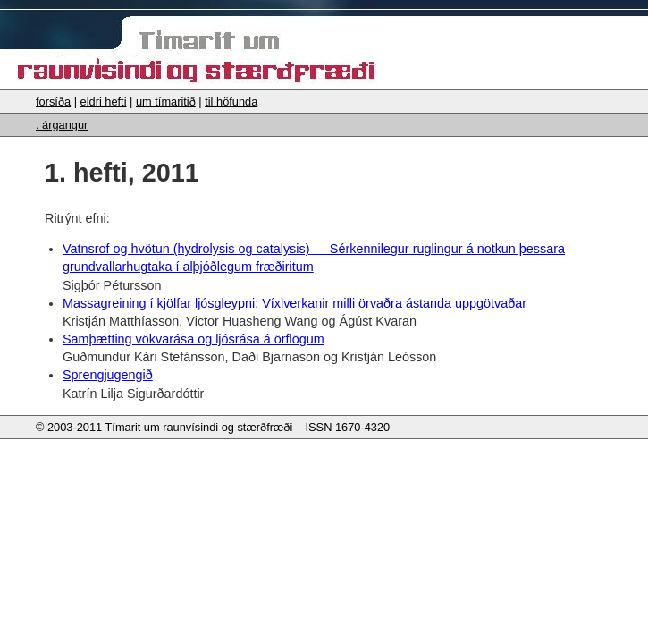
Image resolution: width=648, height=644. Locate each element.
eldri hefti (104, 102)
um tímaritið (166, 102)
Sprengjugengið (108, 375)
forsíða (53, 102)
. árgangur (62, 125)
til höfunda (231, 102)
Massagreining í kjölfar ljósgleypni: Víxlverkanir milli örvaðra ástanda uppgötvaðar (295, 303)
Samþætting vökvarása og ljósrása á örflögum (194, 339)
